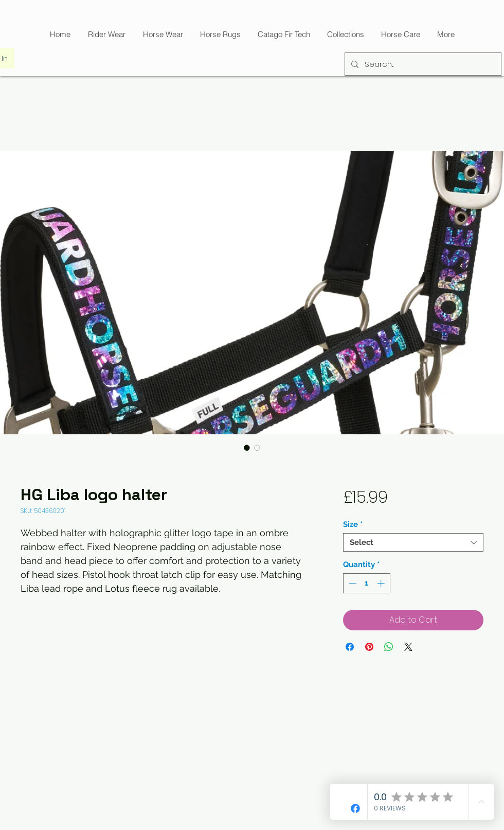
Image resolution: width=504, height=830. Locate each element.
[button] (284, 34)
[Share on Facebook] (350, 647)
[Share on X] (408, 647)
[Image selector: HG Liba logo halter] (247, 448)
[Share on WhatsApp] (389, 647)
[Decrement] (352, 583)
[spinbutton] (366, 583)
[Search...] (422, 64)
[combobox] (413, 542)
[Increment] (382, 583)
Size (353, 524)
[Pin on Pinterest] (369, 647)
